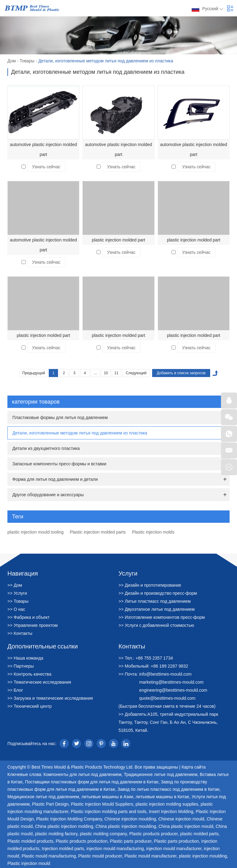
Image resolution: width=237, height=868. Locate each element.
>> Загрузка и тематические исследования (50, 698)
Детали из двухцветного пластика (46, 448)
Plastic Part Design (50, 804)
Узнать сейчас (46, 167)
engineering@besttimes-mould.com (173, 690)
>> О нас (16, 609)
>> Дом (15, 585)
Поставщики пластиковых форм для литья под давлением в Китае (92, 782)
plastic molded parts (200, 834)
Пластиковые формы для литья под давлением (60, 417)
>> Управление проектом (33, 625)
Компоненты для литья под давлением (83, 774)
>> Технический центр (29, 706)
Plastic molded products (30, 841)
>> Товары (18, 601)
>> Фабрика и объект (29, 617)
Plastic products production (81, 841)
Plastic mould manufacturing (49, 856)
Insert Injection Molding (171, 811)
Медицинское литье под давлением (43, 797)
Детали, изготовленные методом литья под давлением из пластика (106, 61)
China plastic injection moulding (126, 826)
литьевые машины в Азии (107, 797)
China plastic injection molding (64, 826)
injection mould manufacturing (115, 849)
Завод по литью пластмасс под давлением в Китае (169, 789)
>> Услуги (17, 593)
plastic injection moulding (203, 856)
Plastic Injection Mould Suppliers (102, 804)
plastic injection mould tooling (35, 532)
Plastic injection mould (29, 863)
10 (106, 373)
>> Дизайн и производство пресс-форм (158, 593)
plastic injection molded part (119, 240)
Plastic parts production (177, 841)
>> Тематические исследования (39, 682)
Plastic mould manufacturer (150, 856)
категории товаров (120, 402)
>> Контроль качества (29, 674)
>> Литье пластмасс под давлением (155, 601)
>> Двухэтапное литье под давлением (157, 609)
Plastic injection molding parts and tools (108, 811)
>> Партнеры (21, 666)
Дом (12, 61)
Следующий (136, 373)
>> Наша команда (25, 658)
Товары (27, 61)
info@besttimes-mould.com (165, 674)
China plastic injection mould (186, 826)
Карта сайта (193, 767)
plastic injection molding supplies (167, 804)
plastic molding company (103, 834)
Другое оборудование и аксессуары (48, 495)
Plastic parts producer (131, 841)
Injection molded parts (63, 849)
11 (116, 373)
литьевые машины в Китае (162, 797)
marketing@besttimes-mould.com (171, 682)
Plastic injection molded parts (98, 532)
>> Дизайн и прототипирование (150, 585)
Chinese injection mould (181, 819)
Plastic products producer (154, 834)
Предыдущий (34, 373)
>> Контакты (20, 633)
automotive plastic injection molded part (43, 149)
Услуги (128, 573)
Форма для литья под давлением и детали (55, 479)
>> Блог (15, 690)
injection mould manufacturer (174, 849)
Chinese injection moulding (130, 819)
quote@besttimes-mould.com (167, 698)
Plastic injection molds (153, 532)
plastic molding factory (56, 834)
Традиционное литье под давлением (160, 774)
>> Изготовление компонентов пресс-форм (162, 617)
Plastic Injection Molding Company (69, 819)
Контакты (132, 646)
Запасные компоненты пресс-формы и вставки (59, 464)
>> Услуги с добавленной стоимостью (156, 625)
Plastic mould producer (100, 856)
